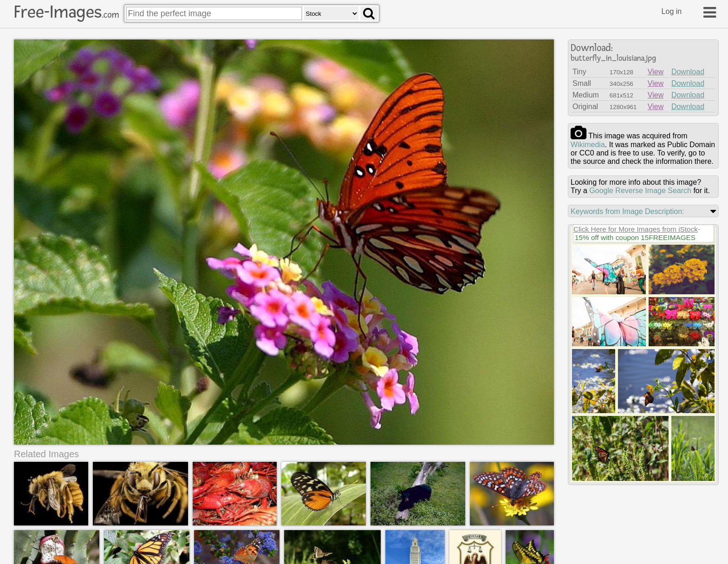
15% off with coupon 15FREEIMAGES (635, 237)
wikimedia (588, 145)
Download (688, 72)
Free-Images (66, 12)
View (656, 72)
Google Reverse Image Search (640, 191)
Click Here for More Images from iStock (636, 229)
